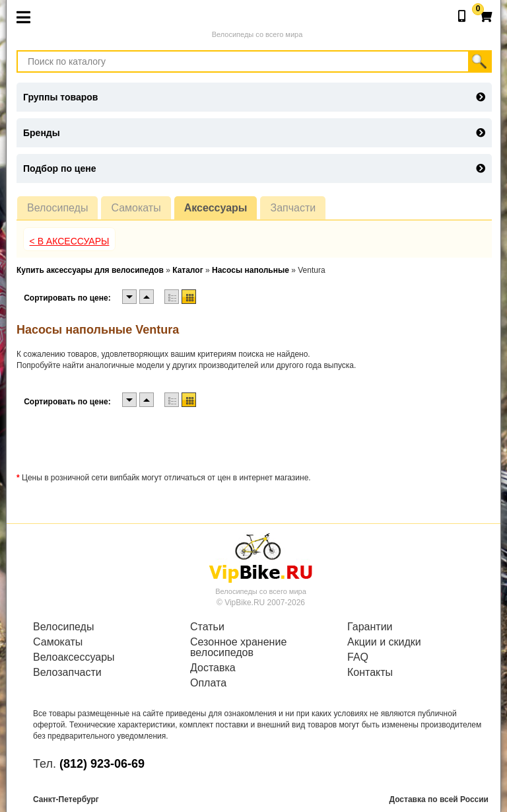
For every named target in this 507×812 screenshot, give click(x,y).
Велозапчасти (67, 673)
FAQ (358, 657)
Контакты (370, 673)
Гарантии (370, 627)
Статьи (207, 627)
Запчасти (293, 208)
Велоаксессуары (74, 657)
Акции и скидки (384, 642)
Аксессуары (216, 208)
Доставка (213, 668)
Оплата (208, 683)
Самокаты (136, 208)
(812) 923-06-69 (102, 764)
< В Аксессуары (70, 241)
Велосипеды (57, 208)
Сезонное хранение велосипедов (238, 647)
